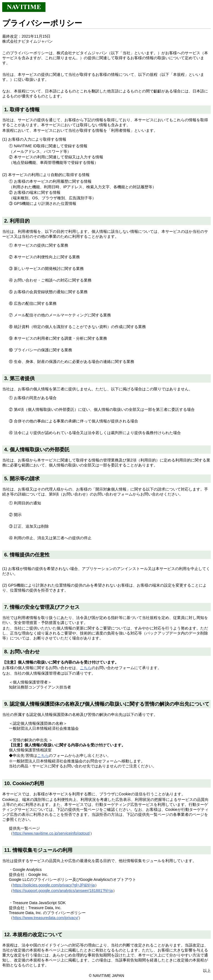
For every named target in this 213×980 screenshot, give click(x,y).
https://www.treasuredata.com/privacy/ (46, 918)
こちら (86, 668)
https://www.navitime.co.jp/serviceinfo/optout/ (51, 833)
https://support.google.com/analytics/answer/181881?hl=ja (63, 891)
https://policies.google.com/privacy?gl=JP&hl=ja (54, 885)
